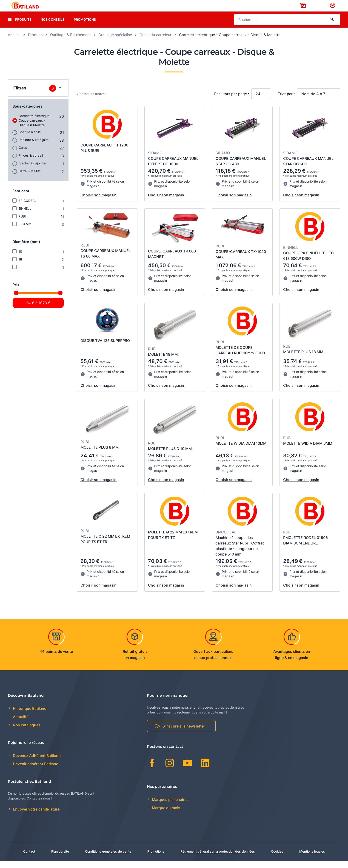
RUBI (22, 223)
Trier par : (286, 101)
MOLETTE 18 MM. (163, 362)
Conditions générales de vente (108, 858)
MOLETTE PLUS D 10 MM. (170, 456)
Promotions (85, 27)
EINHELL (25, 216)
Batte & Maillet (30, 178)
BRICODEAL (27, 208)
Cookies (277, 858)
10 (20, 259)
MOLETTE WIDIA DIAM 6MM (308, 451)
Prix (16, 292)
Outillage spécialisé (115, 42)
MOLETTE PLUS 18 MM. (304, 359)
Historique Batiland (29, 716)
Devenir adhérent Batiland (35, 771)
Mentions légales (312, 858)
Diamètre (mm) (26, 249)
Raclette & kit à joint (34, 147)
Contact (29, 858)
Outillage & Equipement (70, 42)
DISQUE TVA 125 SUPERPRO (105, 348)
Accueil (14, 42)
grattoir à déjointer (33, 170)
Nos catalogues (26, 732)
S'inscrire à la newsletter (184, 733)
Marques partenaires (170, 807)
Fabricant (21, 198)
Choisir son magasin (98, 202)
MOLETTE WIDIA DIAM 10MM (241, 451)
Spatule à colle (30, 139)
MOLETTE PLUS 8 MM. (100, 454)
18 (20, 266)
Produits (23, 27)
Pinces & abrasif (31, 162)
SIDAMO (25, 231)
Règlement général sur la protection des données (218, 858)
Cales (23, 155)
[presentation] (10, 27)
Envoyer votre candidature (36, 816)
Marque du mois (166, 815)
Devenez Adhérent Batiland (36, 763)
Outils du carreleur (155, 42)
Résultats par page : (232, 101)
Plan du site (60, 858)
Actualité (20, 724)
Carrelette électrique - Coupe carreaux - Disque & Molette (35, 127)
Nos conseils (53, 27)
